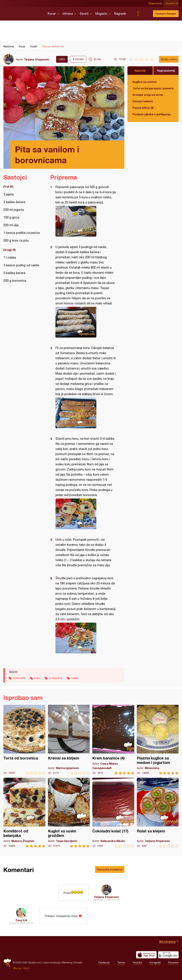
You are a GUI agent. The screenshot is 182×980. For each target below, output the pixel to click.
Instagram (155, 963)
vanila (75, 678)
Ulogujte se (172, 3)
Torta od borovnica (24, 740)
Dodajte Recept (166, 14)
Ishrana (68, 14)
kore (37, 678)
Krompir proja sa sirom (148, 95)
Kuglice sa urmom (145, 82)
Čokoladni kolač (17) (113, 813)
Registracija (156, 3)
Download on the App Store (146, 955)
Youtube (137, 963)
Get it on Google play (168, 955)
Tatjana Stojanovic (37, 59)
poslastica (56, 678)
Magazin (101, 14)
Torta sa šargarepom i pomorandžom (153, 88)
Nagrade (120, 14)
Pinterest (173, 963)
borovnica (19, 678)
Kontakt (78, 962)
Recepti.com (23, 12)
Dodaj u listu (169, 59)
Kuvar (52, 14)
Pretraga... (145, 14)
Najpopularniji (166, 70)
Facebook (104, 963)
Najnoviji (140, 70)
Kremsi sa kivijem (69, 740)
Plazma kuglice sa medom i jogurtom (158, 740)
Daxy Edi (21, 920)
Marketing (67, 962)
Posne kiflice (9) (143, 108)
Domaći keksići (143, 101)
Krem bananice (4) (113, 740)
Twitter (121, 963)
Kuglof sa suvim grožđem (69, 813)
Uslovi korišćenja (51, 962)
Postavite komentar (110, 869)
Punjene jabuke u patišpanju (152, 114)
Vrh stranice (167, 941)
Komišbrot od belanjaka (24, 813)
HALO (26, 968)
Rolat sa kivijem (158, 813)
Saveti (84, 14)
